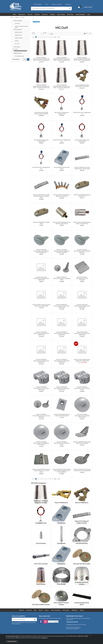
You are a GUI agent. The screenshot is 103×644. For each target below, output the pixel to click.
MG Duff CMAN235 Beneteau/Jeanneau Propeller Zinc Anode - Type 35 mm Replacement (82, 59)
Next (55, 37)
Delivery (41, 610)
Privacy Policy (66, 610)
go (28, 59)
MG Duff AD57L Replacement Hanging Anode (62, 113)
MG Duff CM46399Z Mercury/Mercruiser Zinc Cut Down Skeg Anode (41, 416)
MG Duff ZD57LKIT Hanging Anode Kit (41, 168)
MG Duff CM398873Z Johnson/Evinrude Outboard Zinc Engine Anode (62, 361)
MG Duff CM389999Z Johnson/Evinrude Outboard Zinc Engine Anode (62, 306)
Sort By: (37, 34)
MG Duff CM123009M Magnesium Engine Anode (82, 195)
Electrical (30, 14)
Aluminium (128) (18, 32)
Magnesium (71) (18, 35)
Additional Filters (18, 53)
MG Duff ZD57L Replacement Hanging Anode (82, 141)
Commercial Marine (80, 14)
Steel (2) (17, 41)
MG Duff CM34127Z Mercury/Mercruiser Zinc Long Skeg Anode (62, 278)
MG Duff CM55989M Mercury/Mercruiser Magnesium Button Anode (41, 443)
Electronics (45, 14)
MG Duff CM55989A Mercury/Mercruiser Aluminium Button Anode (82, 416)
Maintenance (22, 14)
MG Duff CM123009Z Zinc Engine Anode (41, 223)
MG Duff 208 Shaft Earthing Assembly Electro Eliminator (82, 86)
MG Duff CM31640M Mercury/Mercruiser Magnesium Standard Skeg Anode (62, 251)
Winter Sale (70, 14)
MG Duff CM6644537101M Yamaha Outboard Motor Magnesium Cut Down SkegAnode (62, 471)
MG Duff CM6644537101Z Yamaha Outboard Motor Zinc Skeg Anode (82, 470)
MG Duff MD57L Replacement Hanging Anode (41, 141)
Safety (15, 14)
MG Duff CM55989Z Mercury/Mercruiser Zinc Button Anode (62, 443)
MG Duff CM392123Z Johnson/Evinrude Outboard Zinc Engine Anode (82, 306)
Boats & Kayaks (61, 14)
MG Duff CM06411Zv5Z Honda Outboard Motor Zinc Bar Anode (82, 168)
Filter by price (17, 47)
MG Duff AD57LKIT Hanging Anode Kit (82, 113)
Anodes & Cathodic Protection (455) (21, 26)
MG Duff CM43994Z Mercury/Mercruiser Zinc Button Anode (82, 388)
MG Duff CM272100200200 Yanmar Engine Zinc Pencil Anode (62, 223)
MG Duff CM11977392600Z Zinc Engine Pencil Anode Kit (62, 195)
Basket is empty (88, 7)
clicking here (44, 638)
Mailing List (75, 610)
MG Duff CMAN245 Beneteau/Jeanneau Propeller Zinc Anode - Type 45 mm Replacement (62, 86)
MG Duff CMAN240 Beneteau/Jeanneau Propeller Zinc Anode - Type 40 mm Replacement (41, 86)
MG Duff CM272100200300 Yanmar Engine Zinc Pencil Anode (82, 223)
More (89, 14)
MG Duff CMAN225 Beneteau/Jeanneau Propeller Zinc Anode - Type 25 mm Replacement (41, 59)
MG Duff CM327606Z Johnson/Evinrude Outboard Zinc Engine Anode (41, 278)
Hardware (53, 14)
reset (25, 59)
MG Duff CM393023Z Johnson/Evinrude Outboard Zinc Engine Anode (62, 333)
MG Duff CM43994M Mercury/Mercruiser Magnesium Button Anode (62, 388)
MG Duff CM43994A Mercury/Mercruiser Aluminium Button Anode (41, 388)
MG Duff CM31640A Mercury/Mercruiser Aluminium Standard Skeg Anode (41, 251)
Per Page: (46, 34)
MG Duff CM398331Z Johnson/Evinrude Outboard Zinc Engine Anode (41, 361)
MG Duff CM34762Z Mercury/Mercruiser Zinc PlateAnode (82, 278)
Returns (47, 610)
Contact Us (29, 610)
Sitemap (82, 610)
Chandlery (37, 14)
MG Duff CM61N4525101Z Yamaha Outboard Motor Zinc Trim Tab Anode (41, 471)
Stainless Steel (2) (19, 38)
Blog (35, 610)
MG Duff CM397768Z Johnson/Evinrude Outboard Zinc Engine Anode (82, 333)
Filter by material (18, 29)
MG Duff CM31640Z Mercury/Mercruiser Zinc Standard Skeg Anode (82, 251)
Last (59, 37)
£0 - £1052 (15, 49)
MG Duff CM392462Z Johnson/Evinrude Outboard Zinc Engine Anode (41, 333)
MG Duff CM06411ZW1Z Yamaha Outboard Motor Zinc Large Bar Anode (41, 196)
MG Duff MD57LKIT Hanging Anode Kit (62, 141)
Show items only (19, 56)
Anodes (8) (17, 23)
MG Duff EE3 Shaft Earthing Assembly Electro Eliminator (41, 113)
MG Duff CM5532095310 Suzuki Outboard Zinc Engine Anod (62, 415)
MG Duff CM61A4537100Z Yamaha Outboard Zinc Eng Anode (82, 443)
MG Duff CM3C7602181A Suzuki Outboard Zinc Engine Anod (82, 360)
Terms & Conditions (56, 610)
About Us (22, 610)
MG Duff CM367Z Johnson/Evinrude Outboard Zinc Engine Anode (41, 305)
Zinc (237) (17, 44)
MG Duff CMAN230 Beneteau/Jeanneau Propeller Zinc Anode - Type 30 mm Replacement (62, 59)
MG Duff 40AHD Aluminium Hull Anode (62, 168)
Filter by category (18, 21)
